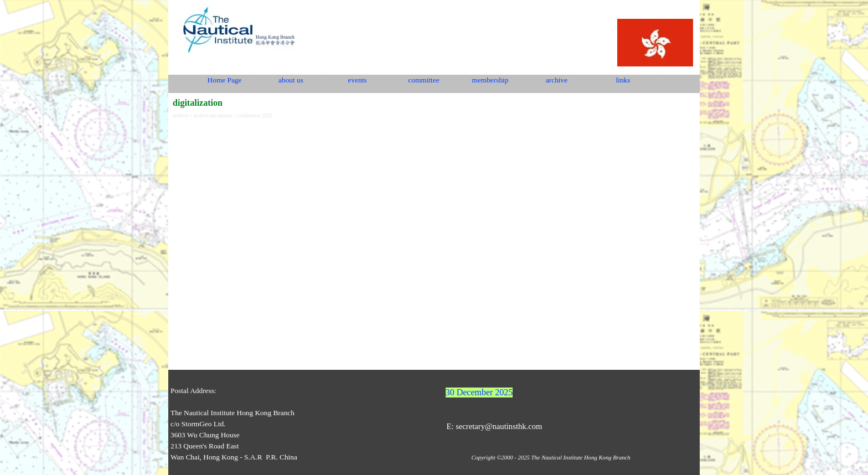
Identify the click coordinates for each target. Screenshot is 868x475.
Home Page (225, 80)
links (623, 80)
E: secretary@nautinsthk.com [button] (494, 426)
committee (423, 80)
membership (490, 80)
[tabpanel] (265, 424)
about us (291, 80)
